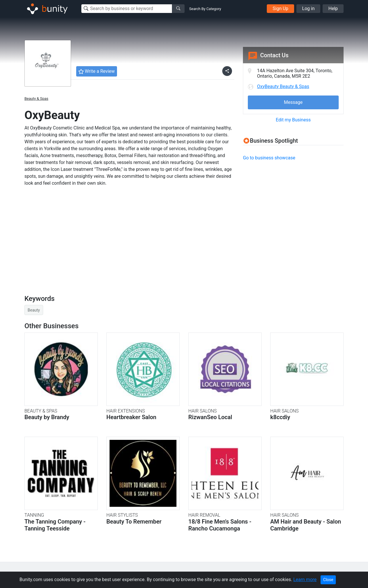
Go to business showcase (269, 158)
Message (293, 102)
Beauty (34, 310)
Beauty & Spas (36, 99)
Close (328, 580)
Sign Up (280, 8)
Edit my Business (293, 120)
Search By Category (205, 9)
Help (333, 8)
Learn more (305, 580)
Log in (308, 8)
